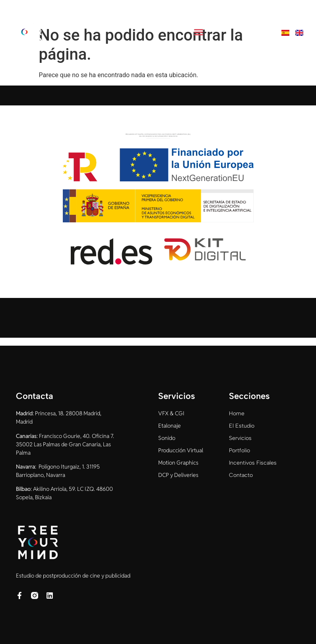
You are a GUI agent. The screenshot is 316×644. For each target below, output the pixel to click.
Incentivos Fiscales (253, 463)
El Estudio (242, 426)
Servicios (240, 438)
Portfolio (239, 450)
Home (237, 413)
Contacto (241, 475)
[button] (198, 32)
